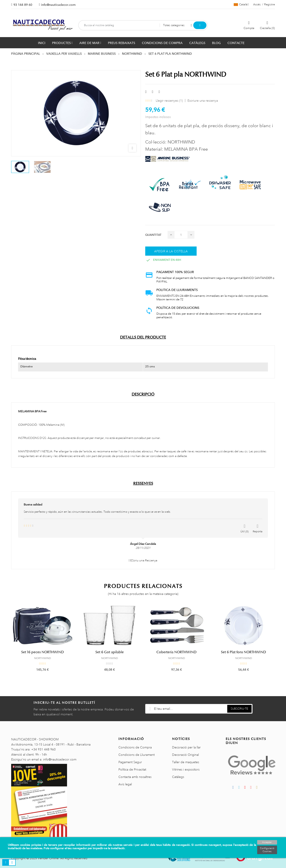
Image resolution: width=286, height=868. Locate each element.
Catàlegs (178, 777)
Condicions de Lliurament (137, 755)
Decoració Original (185, 755)
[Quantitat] (181, 235)
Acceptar (267, 842)
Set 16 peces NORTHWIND (43, 652)
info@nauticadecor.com (58, 5)
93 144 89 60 (23, 5)
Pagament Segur (130, 762)
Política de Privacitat (132, 769)
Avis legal (125, 784)
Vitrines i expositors (186, 769)
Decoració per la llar (186, 747)
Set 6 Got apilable (110, 652)
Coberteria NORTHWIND (177, 652)
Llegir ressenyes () (169, 101)
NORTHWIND (43, 658)
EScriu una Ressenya (143, 560)
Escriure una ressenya (203, 101)
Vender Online (48, 858)
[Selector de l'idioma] (241, 4)
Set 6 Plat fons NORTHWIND (244, 652)
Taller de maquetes (186, 762)
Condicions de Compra (135, 747)
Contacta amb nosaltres (135, 777)
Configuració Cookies (267, 850)
